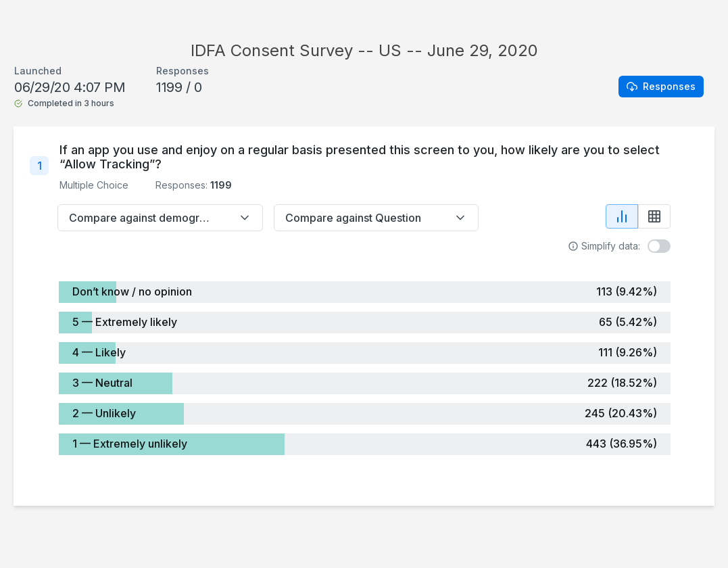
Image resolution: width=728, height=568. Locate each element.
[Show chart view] (622, 216)
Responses (661, 86)
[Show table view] (654, 216)
